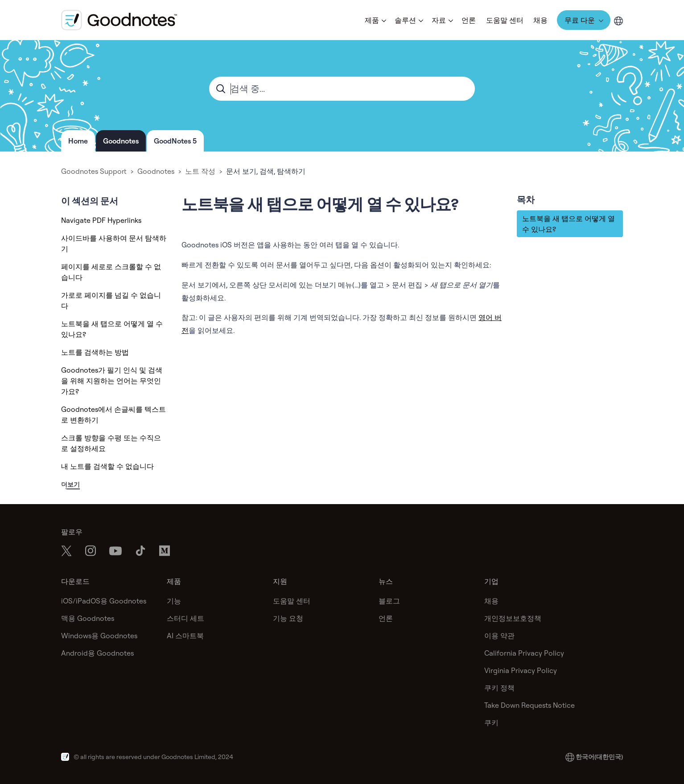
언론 (469, 20)
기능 (174, 601)
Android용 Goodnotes (97, 653)
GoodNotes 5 (175, 141)
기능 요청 (288, 618)
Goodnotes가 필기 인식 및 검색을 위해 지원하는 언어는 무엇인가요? (112, 381)
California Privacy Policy (524, 653)
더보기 (70, 484)
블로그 (389, 601)
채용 (540, 20)
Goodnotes (121, 141)
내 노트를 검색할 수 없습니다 (107, 466)
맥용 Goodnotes (88, 618)
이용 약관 (499, 636)
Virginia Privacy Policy (521, 670)
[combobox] (342, 89)
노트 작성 (200, 171)
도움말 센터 (505, 20)
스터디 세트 (185, 618)
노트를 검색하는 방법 (95, 352)
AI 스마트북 (185, 636)
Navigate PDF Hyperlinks (101, 220)
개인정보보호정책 (513, 618)
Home (78, 141)
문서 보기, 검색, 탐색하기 (266, 171)
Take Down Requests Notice (529, 705)
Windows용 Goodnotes (99, 636)
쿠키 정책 (499, 688)
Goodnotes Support (94, 171)
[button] (375, 20)
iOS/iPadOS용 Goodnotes (104, 601)
